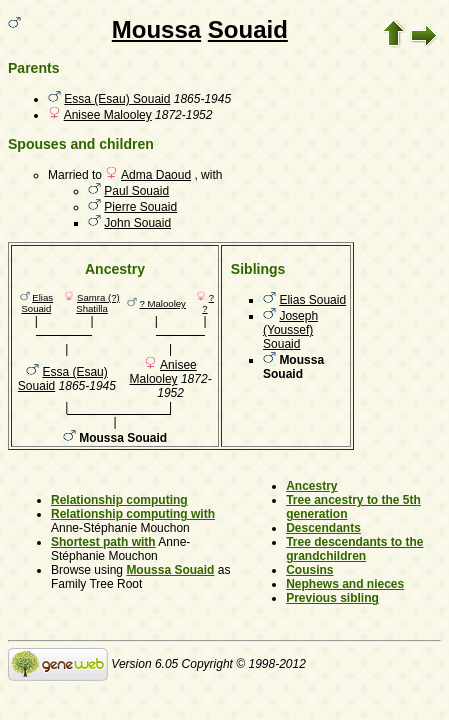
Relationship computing (119, 500)
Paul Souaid (136, 191)
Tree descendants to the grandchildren (354, 549)
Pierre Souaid (140, 207)
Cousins (309, 570)
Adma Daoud (156, 175)
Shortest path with (103, 542)
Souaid (248, 29)
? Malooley (163, 303)
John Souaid (137, 223)
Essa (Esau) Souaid (117, 99)
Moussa (156, 29)
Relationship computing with (133, 514)
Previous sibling (332, 598)
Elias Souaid (37, 303)
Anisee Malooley (108, 115)
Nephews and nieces (345, 584)
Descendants (323, 528)
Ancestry (311, 486)
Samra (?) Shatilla (97, 303)
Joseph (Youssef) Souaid (290, 330)
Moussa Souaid (170, 570)
